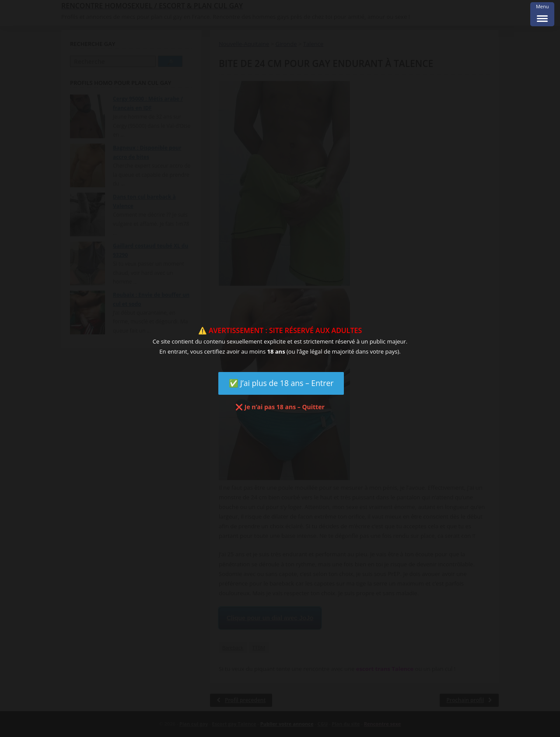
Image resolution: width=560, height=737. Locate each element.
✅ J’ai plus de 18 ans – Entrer (281, 383)
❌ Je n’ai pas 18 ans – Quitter (280, 407)
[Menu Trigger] (542, 14)
